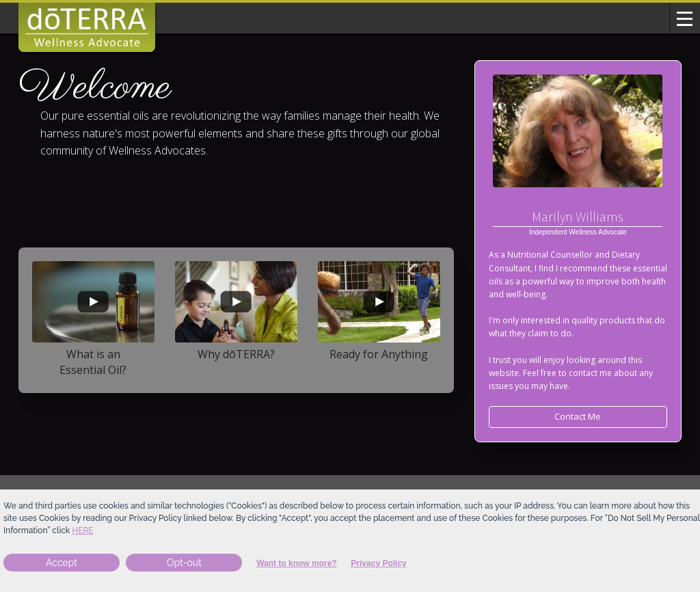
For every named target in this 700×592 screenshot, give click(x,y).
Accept (62, 563)
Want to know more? (297, 563)
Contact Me (578, 416)
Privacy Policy (378, 563)
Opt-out (184, 563)
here (82, 530)
